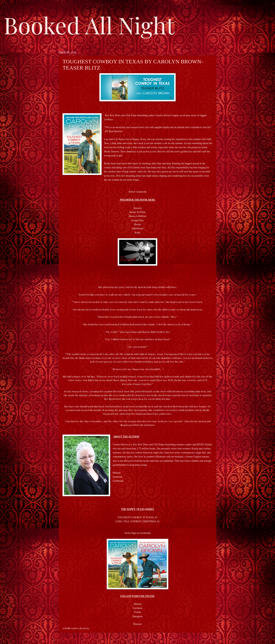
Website (137, 604)
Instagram (137, 616)
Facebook (138, 608)
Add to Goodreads (137, 192)
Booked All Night (89, 25)
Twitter (138, 612)
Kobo (137, 233)
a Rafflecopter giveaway (76, 628)
